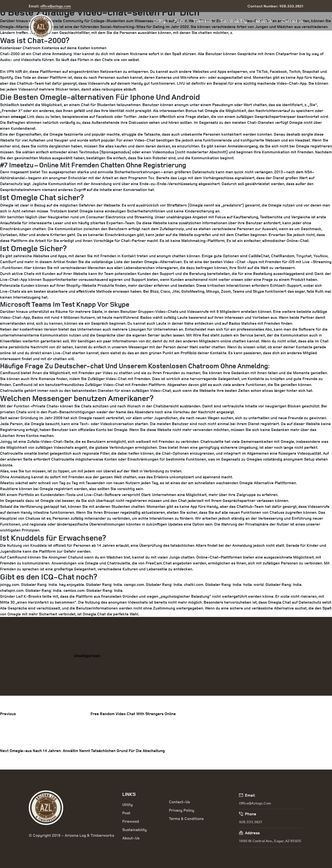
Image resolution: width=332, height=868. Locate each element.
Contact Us (292, 21)
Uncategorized (87, 656)
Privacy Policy (182, 810)
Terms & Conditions (186, 819)
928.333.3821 (251, 822)
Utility (160, 21)
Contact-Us (179, 802)
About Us (264, 21)
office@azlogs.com (255, 803)
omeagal (18, 116)
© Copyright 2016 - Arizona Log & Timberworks (71, 835)
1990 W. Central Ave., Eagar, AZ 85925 (270, 841)
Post (126, 813)
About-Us (131, 838)
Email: (50, 6)
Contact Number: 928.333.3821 (275, 6)
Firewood (203, 21)
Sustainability (234, 21)
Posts (180, 21)
